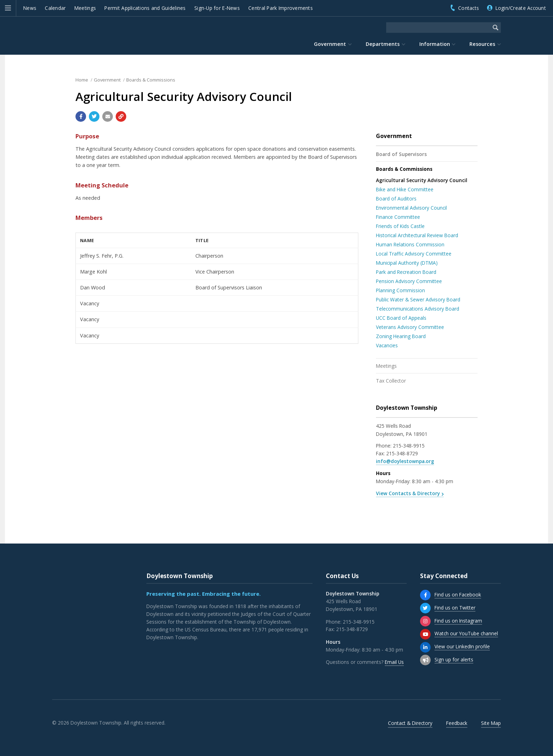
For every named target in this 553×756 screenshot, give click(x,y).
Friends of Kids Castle (400, 226)
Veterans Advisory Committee (410, 327)
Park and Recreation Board (406, 272)
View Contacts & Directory (408, 493)
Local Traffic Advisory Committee (414, 254)
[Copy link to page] (121, 116)
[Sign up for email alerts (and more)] (425, 660)
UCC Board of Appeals (401, 318)
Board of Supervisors (401, 154)
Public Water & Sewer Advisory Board (418, 299)
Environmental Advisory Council (411, 208)
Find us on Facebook (458, 595)
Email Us (394, 662)
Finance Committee (398, 217)
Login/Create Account (521, 8)
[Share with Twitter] (94, 116)
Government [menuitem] (330, 44)
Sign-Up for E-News (217, 8)
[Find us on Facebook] (425, 595)
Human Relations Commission (410, 244)
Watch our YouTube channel (466, 633)
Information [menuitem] (435, 44)
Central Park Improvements (281, 8)
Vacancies (387, 345)
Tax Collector (391, 381)
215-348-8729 (402, 453)
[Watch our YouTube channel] (425, 634)
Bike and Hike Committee (405, 189)
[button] (8, 8)
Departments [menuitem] (383, 44)
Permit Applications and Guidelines (145, 8)
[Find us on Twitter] (425, 608)
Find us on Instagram (458, 621)
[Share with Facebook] (81, 116)
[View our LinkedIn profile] (425, 647)
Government (107, 80)
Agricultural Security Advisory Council (422, 180)
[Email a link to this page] (108, 116)
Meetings (85, 8)
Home (82, 80)
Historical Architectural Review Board (417, 235)
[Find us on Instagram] (425, 621)
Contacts (469, 8)
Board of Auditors (396, 199)
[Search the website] (438, 28)
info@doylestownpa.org (405, 461)
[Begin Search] (496, 28)
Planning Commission (400, 290)
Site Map (491, 723)
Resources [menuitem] (482, 44)
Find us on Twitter (455, 608)
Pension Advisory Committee (409, 281)
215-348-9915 (409, 446)
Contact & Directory (410, 723)
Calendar (55, 8)
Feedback (457, 723)
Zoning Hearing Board (401, 336)
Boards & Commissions (151, 80)
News (30, 8)
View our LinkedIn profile (462, 646)
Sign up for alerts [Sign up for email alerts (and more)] (454, 659)
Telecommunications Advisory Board (418, 309)
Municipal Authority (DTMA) (407, 263)
